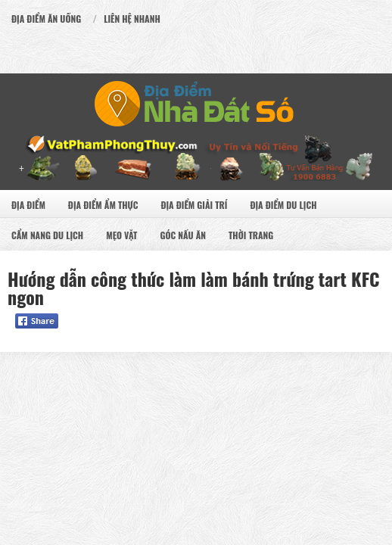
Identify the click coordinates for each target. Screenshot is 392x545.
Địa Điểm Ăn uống (46, 19)
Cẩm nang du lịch (47, 235)
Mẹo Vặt (121, 235)
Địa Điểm (28, 205)
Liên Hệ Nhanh (132, 19)
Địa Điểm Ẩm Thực (103, 205)
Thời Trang (251, 235)
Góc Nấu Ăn (183, 235)
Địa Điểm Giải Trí (194, 205)
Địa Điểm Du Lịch (283, 205)
